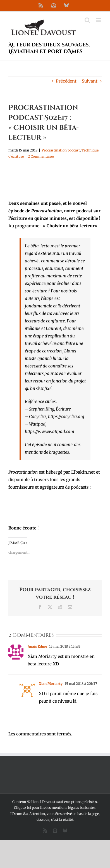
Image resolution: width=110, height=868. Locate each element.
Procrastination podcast (61, 150)
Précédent (66, 81)
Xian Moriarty (51, 684)
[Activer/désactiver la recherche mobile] (87, 20)
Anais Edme (37, 646)
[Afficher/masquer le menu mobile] (99, 20)
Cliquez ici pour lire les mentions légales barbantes (55, 808)
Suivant (90, 81)
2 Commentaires (41, 156)
